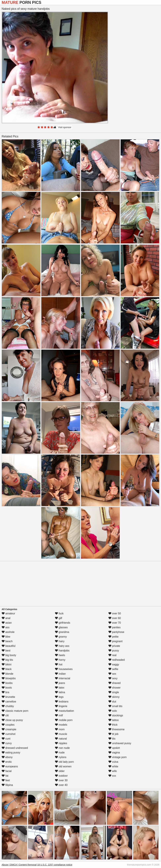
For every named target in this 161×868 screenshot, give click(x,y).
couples (8, 725)
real (112, 655)
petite (114, 637)
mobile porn (64, 720)
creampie (9, 729)
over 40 (61, 785)
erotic (7, 762)
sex (112, 674)
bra (5, 692)
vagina (114, 753)
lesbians (62, 702)
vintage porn (118, 757)
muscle (61, 734)
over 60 (115, 618)
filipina (7, 785)
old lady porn (64, 762)
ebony (7, 757)
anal (6, 618)
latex (60, 688)
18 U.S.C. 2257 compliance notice (55, 865)
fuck (59, 613)
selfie (113, 669)
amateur (8, 613)
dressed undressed (15, 748)
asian (7, 623)
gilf (58, 618)
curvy (7, 743)
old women (63, 766)
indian (60, 674)
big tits (7, 660)
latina (60, 692)
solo (113, 711)
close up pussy (12, 720)
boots (7, 688)
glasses (61, 627)
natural (61, 739)
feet (6, 780)
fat (5, 776)
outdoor (61, 776)
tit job (113, 734)
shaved (115, 683)
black (7, 669)
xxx (112, 776)
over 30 (61, 780)
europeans (10, 766)
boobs (7, 683)
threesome (116, 729)
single (114, 692)
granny (61, 637)
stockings (116, 715)
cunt (6, 739)
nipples (61, 743)
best (6, 651)
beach (7, 641)
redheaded (117, 660)
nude (60, 753)
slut (112, 702)
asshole (8, 632)
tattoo (114, 720)
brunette (8, 697)
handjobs (62, 651)
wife (113, 771)
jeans (60, 683)
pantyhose (116, 632)
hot (59, 664)
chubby (8, 706)
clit (5, 715)
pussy (114, 651)
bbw (6, 637)
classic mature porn (15, 711)
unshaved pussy (120, 743)
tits (112, 739)
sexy (113, 678)
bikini (7, 664)
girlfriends (63, 623)
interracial (63, 678)
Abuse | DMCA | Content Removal (19, 865)
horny (60, 660)
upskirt (114, 748)
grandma (62, 632)
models (61, 725)
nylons (61, 757)
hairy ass (62, 646)
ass (6, 627)
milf (59, 715)
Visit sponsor (65, 127)
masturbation (64, 711)
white (113, 766)
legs (59, 697)
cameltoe (9, 702)
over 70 (115, 623)
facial (7, 771)
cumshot (9, 734)
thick (113, 725)
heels (60, 655)
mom (60, 729)
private (114, 646)
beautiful (9, 646)
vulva (113, 762)
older (60, 771)
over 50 (115, 613)
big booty (9, 655)
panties (115, 627)
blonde (8, 674)
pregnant (115, 641)
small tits (115, 706)
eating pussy (11, 753)
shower (115, 688)
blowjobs (9, 678)
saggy (114, 664)
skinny (114, 697)
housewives (64, 669)
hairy (60, 641)
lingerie (61, 706)
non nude (62, 748)
